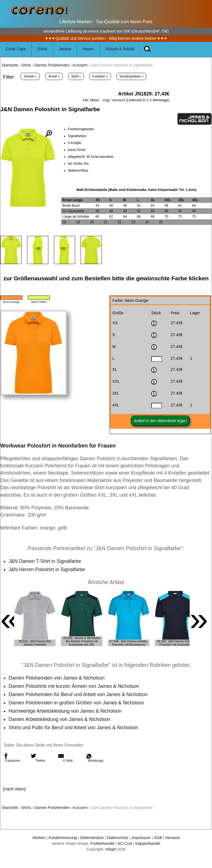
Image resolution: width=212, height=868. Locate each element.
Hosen (88, 49)
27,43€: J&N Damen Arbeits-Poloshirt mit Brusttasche (128, 643)
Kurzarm (80, 65)
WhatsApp (95, 758)
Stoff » (76, 76)
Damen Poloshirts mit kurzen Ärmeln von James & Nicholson (74, 686)
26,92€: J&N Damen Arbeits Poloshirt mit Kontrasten (176, 643)
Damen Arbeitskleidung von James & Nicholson (60, 719)
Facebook (12, 758)
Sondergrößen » (132, 76)
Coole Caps (16, 49)
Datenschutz (118, 838)
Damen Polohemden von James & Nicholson (57, 678)
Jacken (65, 49)
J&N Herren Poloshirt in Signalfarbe (47, 569)
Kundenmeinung (63, 838)
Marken (39, 838)
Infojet (110, 849)
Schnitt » (30, 76)
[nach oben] (14, 789)
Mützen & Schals (120, 49)
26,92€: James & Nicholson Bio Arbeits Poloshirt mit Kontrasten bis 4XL (82, 641)
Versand (118, 100)
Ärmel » (54, 76)
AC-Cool (125, 843)
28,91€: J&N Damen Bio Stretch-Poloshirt (35, 643)
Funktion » (100, 76)
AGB (158, 838)
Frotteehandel (102, 843)
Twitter (38, 758)
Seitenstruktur (92, 838)
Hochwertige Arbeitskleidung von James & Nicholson (65, 711)
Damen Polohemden (52, 65)
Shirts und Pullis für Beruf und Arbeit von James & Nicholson (74, 728)
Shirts (42, 49)
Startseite (10, 65)
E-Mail (65, 758)
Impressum (141, 838)
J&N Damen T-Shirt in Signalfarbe (45, 561)
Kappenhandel (148, 843)
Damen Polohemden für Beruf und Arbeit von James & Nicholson (78, 694)
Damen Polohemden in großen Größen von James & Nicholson (77, 703)
